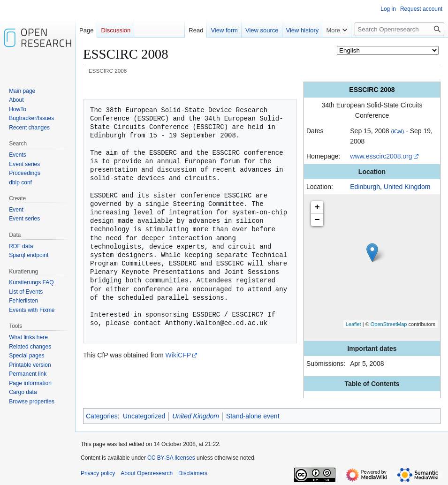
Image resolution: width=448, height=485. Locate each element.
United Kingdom (407, 187)
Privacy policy (98, 473)
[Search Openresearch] (399, 29)
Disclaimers (193, 473)
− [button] (317, 220)
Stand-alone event (253, 416)
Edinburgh (365, 187)
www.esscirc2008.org (381, 156)
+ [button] (317, 207)
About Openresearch (147, 473)
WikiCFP (178, 355)
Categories (102, 416)
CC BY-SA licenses (171, 458)
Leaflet (353, 324)
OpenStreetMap (389, 324)
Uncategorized (144, 416)
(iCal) (397, 131)
